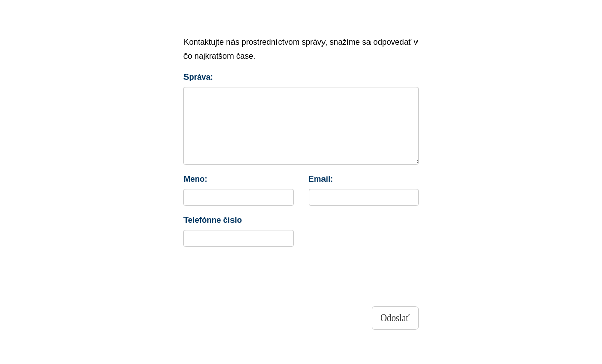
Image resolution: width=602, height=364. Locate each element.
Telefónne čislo (213, 220)
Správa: (198, 77)
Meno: (195, 179)
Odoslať (395, 318)
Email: (321, 179)
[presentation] (260, 274)
